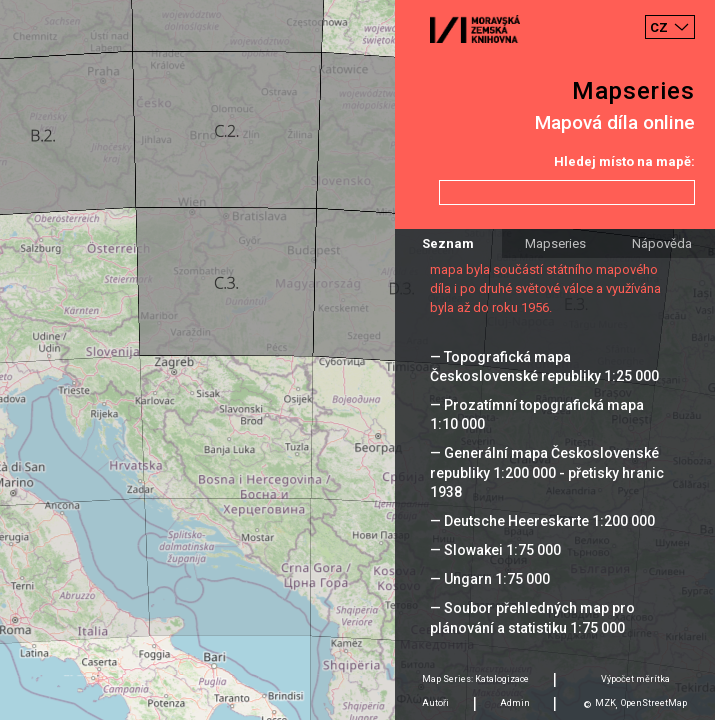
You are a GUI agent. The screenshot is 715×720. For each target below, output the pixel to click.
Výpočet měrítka (635, 679)
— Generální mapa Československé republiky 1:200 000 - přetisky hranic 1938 (547, 472)
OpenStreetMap (654, 703)
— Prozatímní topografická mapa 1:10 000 (537, 414)
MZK (605, 703)
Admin (515, 703)
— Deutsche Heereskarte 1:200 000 (542, 521)
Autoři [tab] (435, 703)
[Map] (357, 360)
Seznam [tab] (448, 243)
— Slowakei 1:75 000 (495, 550)
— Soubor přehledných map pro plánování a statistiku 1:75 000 (532, 617)
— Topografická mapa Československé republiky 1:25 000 (544, 366)
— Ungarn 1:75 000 (490, 579)
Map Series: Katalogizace (475, 679)
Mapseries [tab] (555, 243)
